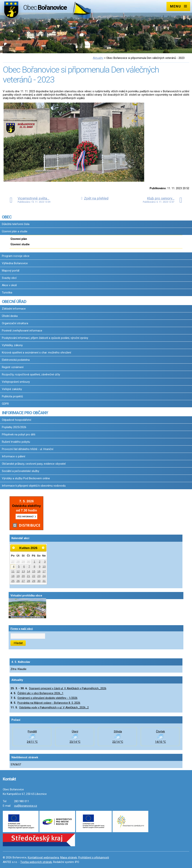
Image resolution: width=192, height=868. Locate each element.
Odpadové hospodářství (16, 420)
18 (13, 576)
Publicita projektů (12, 396)
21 (29, 576)
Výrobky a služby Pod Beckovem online (26, 478)
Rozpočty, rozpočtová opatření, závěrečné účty (31, 374)
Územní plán (19, 239)
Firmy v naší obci (22, 629)
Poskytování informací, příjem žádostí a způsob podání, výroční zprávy (45, 338)
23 (39, 576)
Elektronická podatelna (16, 360)
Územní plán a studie (15, 231)
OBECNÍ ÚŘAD (14, 302)
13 (23, 571)
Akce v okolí (9, 285)
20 (23, 576)
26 (18, 581)
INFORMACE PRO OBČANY (25, 413)
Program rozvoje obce (16, 256)
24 (44, 576)
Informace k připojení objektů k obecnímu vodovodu (34, 486)
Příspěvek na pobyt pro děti (19, 434)
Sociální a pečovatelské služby (21, 471)
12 (18, 571)
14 (29, 571)
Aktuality (98, 58)
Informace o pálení (13, 456)
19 (18, 576)
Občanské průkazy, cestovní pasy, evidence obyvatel (34, 464)
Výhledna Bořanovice (15, 263)
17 (44, 571)
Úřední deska (10, 316)
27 (13, 562)
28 (18, 562)
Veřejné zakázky (12, 389)
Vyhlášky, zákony (12, 345)
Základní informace (14, 309)
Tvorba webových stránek (36, 862)
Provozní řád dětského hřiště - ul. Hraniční (28, 449)
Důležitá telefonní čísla (16, 224)
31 (44, 581)
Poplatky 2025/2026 (14, 427)
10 (44, 566)
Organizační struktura (15, 323)
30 (29, 562)
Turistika (7, 293)
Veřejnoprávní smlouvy (16, 382)
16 (39, 571)
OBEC (7, 217)
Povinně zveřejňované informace (22, 331)
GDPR (5, 404)
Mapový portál (11, 271)
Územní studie (20, 244)
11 (13, 571)
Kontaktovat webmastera (43, 857)
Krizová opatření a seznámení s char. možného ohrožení (36, 353)
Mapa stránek (69, 857)
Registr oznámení (13, 367)
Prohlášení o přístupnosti (94, 857)
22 (34, 576)
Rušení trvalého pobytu (16, 442)
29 (23, 562)
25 (13, 581)
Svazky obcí (9, 278)
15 (34, 571)
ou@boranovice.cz (26, 806)
